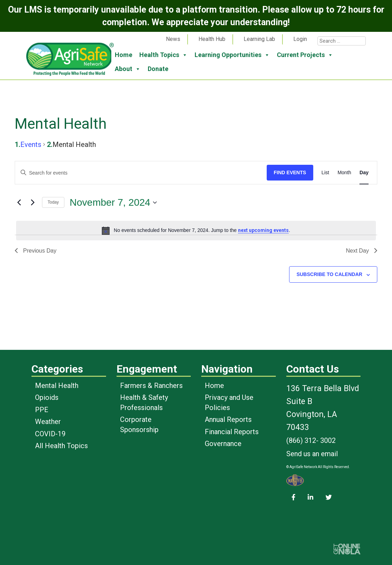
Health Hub (212, 39)
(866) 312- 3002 (311, 440)
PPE (42, 410)
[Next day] (33, 203)
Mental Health (57, 386)
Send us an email (312, 454)
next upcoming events (263, 230)
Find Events (290, 172)
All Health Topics (61, 446)
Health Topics (163, 55)
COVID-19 (50, 434)
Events (31, 144)
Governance (223, 444)
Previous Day (36, 251)
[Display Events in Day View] (364, 173)
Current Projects (305, 55)
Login (300, 39)
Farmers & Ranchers (151, 386)
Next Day (362, 251)
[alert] (196, 231)
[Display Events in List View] (325, 173)
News (173, 39)
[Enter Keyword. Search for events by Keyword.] (141, 173)
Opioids (47, 397)
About (128, 69)
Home (124, 55)
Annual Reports (228, 419)
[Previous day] (19, 203)
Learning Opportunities (232, 55)
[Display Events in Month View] (344, 173)
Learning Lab (259, 39)
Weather (48, 422)
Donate (158, 69)
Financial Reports (232, 432)
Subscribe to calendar (329, 274)
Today (53, 202)
